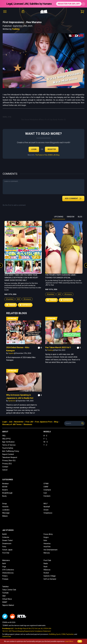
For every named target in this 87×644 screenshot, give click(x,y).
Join (11, 422)
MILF (46, 504)
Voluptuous (48, 513)
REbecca (47, 570)
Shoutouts (28, 424)
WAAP (5, 602)
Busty (4, 496)
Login (34, 149)
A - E (45, 436)
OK (80, 641)
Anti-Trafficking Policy (11, 451)
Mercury (47, 553)
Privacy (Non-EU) (9, 460)
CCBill (63, 634)
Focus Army (48, 534)
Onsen (46, 510)
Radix (46, 563)
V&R (4, 596)
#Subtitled (10, 299)
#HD (18, 299)
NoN (4, 563)
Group (4, 504)
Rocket (46, 573)
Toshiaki (5, 593)
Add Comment (73, 199)
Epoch (58, 634)
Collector (6, 537)
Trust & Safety (8, 448)
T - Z (45, 445)
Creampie (47, 490)
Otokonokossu (8, 573)
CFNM (46, 484)
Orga (4, 567)
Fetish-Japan (7, 550)
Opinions (12, 318)
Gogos (46, 537)
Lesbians (6, 510)
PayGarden (70, 634)
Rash (45, 567)
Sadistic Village (50, 576)
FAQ (4, 436)
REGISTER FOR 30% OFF (69, 4)
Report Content (8, 454)
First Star (6, 553)
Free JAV (29, 422)
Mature (5, 516)
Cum (45, 493)
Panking (16, 29)
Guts (45, 540)
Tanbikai (5, 587)
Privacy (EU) (7, 464)
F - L (45, 439)
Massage (6, 513)
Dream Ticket (7, 540)
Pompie (5, 579)
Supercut (25, 305)
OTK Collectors (8, 570)
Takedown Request (10, 457)
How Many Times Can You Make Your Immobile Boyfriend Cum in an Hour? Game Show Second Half (21, 278)
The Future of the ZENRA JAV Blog (47, 155)
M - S (46, 442)
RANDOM (71, 217)
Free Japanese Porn (44, 422)
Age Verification (8, 442)
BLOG (80, 217)
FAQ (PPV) (6, 439)
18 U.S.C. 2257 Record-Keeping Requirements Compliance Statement (26, 631)
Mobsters (6, 560)
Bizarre (5, 490)
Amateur (5, 484)
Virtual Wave (7, 599)
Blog (56, 422)
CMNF (46, 487)
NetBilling (52, 634)
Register (52, 149)
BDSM (5, 487)
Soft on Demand (50, 579)
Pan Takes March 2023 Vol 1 (58, 347)
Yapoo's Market (8, 605)
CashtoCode (7, 636)
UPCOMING (59, 217)
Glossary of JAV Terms (12, 424)
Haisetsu (47, 544)
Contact (5, 467)
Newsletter (19, 422)
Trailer (11, 305)
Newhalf (47, 507)
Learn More (69, 641)
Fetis (4, 547)
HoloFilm (47, 547)
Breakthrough (7, 493)
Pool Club (47, 560)
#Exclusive (27, 299)
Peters (5, 576)
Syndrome (12, 401)
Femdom (47, 496)
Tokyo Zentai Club (9, 590)
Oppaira (11, 353)
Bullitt (4, 534)
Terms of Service (9, 445)
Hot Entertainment (50, 550)
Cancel (5, 470)
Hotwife (5, 507)
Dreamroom (7, 544)
